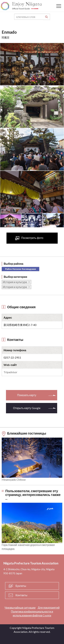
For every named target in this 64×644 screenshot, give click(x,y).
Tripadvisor (10, 372)
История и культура (15, 282)
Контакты (21, 595)
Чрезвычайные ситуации (20, 608)
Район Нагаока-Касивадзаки (20, 269)
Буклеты (21, 586)
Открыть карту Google (27, 408)
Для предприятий (49, 608)
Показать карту (27, 395)
